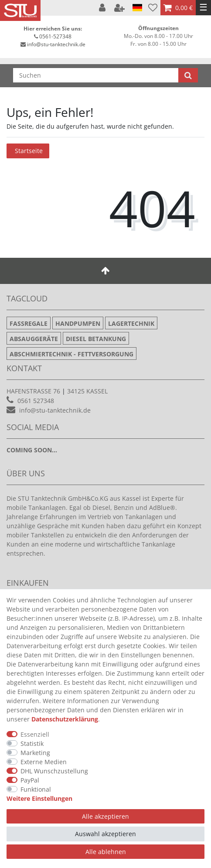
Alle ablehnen (106, 852)
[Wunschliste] (153, 8)
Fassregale (29, 323)
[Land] (137, 8)
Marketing (35, 753)
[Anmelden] (103, 8)
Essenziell (35, 734)
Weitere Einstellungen (39, 798)
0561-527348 (55, 36)
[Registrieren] (120, 8)
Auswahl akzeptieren (105, 834)
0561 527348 (36, 401)
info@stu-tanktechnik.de (56, 44)
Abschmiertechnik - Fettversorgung (71, 354)
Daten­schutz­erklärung (65, 719)
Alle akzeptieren (105, 816)
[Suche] (188, 75)
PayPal (30, 780)
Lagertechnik (131, 323)
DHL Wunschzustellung (54, 771)
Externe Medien (44, 762)
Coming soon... (32, 450)
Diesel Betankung (96, 339)
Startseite (29, 151)
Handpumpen (78, 323)
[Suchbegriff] (96, 75)
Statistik (32, 743)
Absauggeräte (34, 339)
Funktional (36, 789)
